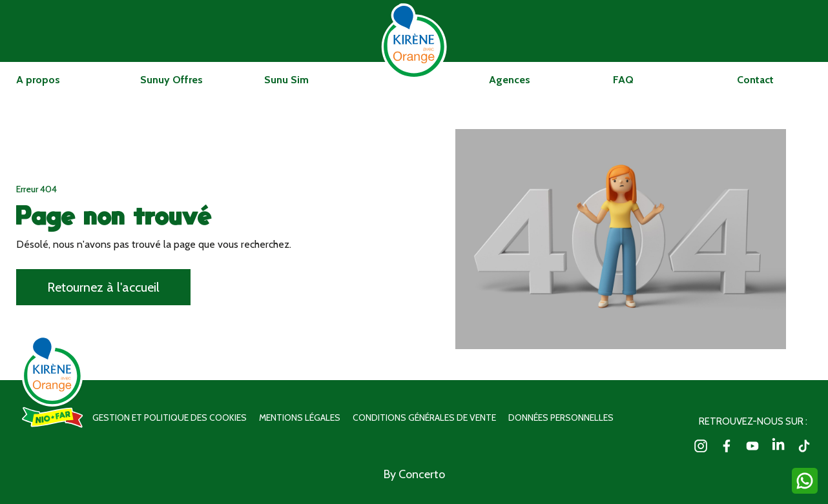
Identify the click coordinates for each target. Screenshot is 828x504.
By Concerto (414, 474)
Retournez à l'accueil (103, 287)
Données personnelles (561, 418)
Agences (510, 80)
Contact (755, 80)
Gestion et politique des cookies (170, 418)
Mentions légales (300, 418)
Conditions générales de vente (424, 418)
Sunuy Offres (171, 80)
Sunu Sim (286, 80)
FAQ (623, 80)
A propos (38, 80)
